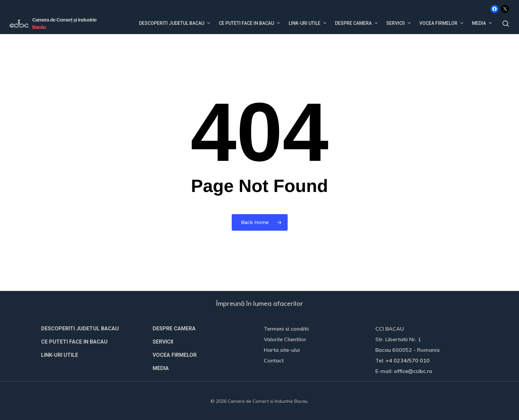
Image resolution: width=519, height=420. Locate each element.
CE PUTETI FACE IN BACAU (74, 342)
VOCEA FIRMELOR (175, 355)
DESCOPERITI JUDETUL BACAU (80, 328)
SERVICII (163, 342)
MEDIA (161, 368)
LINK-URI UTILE (60, 355)
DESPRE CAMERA (174, 328)
